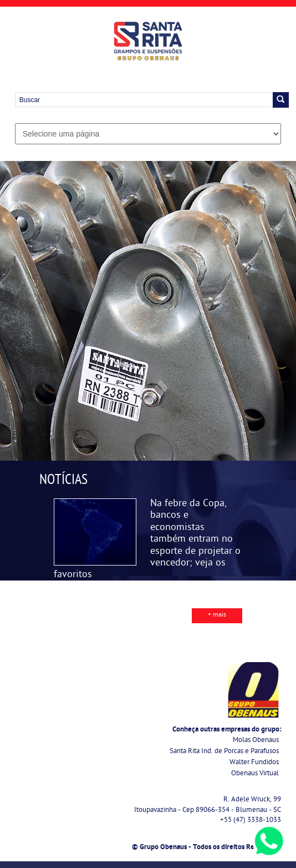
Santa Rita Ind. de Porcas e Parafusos (224, 752)
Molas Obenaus (256, 741)
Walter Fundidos (254, 763)
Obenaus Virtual (255, 774)
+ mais (217, 615)
